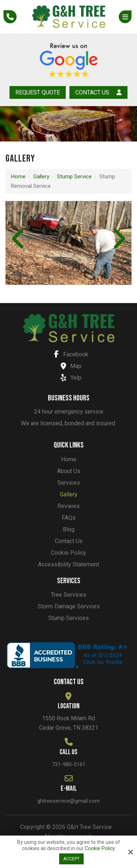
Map (69, 366)
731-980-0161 (69, 764)
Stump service (74, 177)
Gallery (41, 177)
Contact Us (98, 92)
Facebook (69, 354)
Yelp (69, 378)
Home (18, 177)
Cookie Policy (100, 848)
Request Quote (38, 92)
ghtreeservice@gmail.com (68, 801)
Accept (71, 859)
